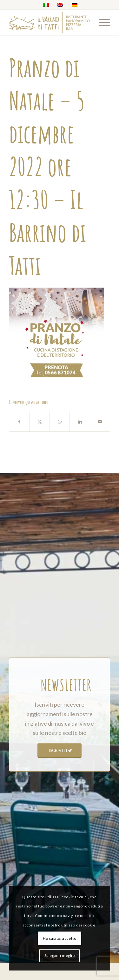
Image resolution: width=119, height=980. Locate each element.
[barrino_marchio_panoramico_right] (49, 22)
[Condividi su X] (39, 422)
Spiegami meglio (60, 955)
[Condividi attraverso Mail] (100, 422)
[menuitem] (101, 22)
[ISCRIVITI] (60, 751)
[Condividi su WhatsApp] (60, 422)
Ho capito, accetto (60, 938)
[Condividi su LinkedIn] (80, 422)
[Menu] (101, 22)
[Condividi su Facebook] (19, 422)
